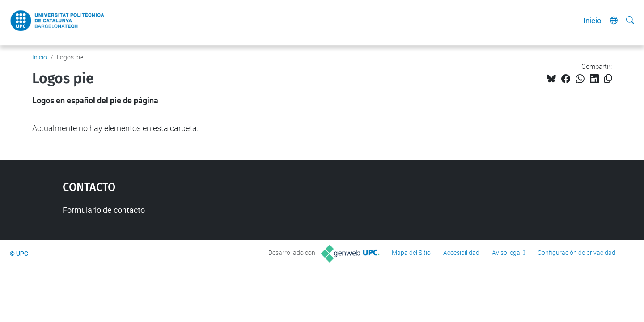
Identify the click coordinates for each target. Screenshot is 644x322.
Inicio (592, 21)
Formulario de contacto (104, 210)
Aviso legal (507, 253)
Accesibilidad (461, 253)
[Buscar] (630, 21)
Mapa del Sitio (411, 253)
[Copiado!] (608, 79)
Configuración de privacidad (576, 253)
